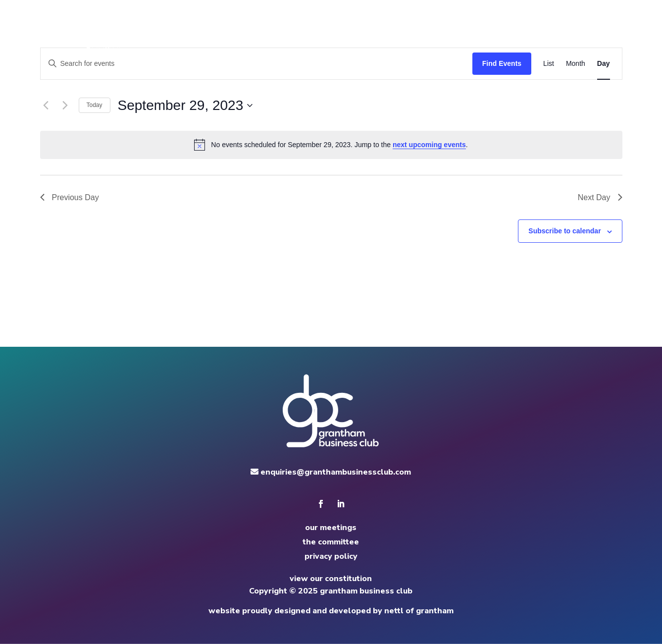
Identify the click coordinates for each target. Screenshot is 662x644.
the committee (331, 542)
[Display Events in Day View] (604, 64)
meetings (391, 35)
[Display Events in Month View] (576, 64)
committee (442, 35)
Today (95, 105)
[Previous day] (46, 106)
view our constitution (331, 579)
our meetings (331, 528)
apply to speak (534, 35)
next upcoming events (429, 145)
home (351, 35)
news (484, 35)
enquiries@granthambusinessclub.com (331, 472)
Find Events (502, 63)
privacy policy (331, 556)
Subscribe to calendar (564, 231)
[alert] (331, 145)
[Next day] (65, 106)
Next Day (600, 197)
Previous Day (70, 197)
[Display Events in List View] (549, 64)
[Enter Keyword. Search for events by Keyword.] (256, 64)
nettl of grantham (419, 611)
